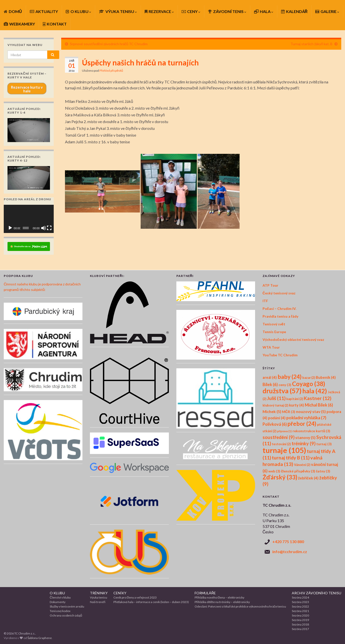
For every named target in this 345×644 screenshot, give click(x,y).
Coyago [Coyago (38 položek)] (309, 384)
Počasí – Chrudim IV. (279, 309)
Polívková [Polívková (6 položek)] (275, 424)
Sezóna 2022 (300, 606)
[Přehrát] (10, 228)
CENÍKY (120, 593)
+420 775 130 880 (288, 541)
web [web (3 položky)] (274, 471)
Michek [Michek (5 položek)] (272, 411)
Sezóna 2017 (300, 629)
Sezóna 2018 (300, 624)
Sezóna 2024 (300, 597)
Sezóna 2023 (300, 602)
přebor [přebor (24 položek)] (302, 424)
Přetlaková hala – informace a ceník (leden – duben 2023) (151, 602)
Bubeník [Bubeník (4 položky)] (326, 377)
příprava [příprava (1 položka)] (284, 431)
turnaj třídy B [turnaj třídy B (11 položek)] (291, 458)
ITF (265, 301)
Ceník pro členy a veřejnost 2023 (135, 597)
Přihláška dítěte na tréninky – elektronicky (222, 602)
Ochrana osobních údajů (66, 615)
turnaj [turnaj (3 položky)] (324, 444)
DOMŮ (13, 11)
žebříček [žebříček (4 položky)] (308, 478)
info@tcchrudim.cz (290, 551)
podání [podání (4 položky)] (277, 418)
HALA (264, 11)
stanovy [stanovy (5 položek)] (305, 437)
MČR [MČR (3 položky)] (289, 412)
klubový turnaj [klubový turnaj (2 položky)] (275, 405)
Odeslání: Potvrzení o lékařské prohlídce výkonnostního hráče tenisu (240, 606)
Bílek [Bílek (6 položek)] (270, 385)
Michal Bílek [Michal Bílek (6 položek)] (319, 405)
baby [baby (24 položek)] (290, 377)
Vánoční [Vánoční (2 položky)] (302, 465)
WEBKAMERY (19, 24)
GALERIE (327, 11)
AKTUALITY (44, 11)
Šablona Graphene (40, 638)
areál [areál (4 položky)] (270, 377)
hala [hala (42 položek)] (315, 391)
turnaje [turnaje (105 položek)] (284, 450)
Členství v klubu (60, 597)
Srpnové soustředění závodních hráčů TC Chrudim (109, 44)
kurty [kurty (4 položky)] (297, 405)
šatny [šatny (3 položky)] (323, 471)
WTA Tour (271, 347)
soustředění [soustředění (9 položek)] (279, 437)
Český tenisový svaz (279, 293)
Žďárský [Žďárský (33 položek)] (280, 477)
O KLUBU (78, 11)
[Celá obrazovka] (49, 228)
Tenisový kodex (60, 611)
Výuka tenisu (99, 597)
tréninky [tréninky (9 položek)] (304, 443)
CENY (191, 11)
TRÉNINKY (99, 593)
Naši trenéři (98, 602)
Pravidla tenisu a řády (280, 316)
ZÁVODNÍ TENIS (227, 11)
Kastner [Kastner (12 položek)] (318, 398)
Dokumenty (58, 602)
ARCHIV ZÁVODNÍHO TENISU (317, 593)
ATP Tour (270, 285)
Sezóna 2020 (300, 615)
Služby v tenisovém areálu (67, 606)
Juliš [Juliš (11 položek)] (276, 398)
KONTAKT (55, 24)
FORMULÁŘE (205, 593)
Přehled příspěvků (111, 71)
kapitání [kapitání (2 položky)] (295, 399)
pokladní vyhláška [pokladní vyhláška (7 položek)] (306, 418)
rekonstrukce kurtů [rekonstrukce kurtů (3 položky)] (312, 431)
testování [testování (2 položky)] (281, 444)
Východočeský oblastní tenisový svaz (293, 339)
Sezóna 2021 (300, 611)
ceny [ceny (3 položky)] (285, 385)
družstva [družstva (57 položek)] (282, 391)
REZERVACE (159, 11)
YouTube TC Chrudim (280, 355)
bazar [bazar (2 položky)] (309, 378)
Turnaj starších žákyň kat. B (312, 44)
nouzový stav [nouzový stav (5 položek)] (311, 411)
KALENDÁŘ (294, 11)
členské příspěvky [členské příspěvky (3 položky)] (298, 471)
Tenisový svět (274, 324)
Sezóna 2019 (300, 620)
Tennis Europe (274, 332)
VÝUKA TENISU (118, 11)
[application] (29, 219)
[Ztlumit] (43, 228)
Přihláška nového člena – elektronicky (219, 597)
